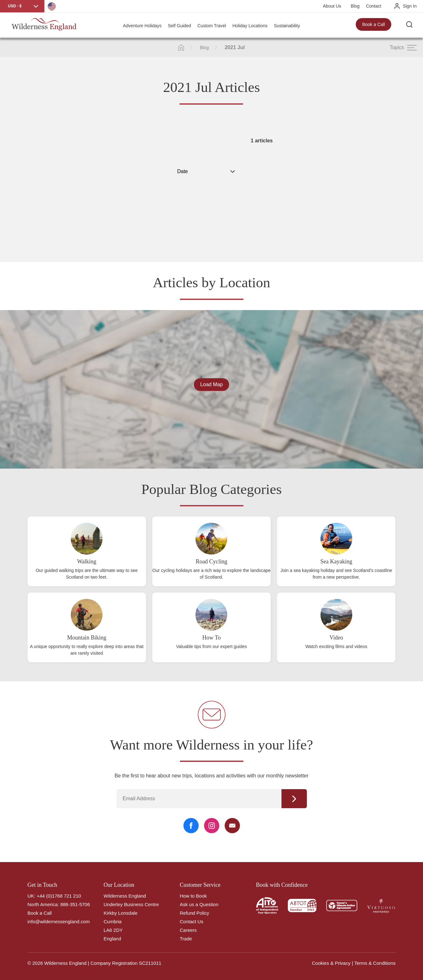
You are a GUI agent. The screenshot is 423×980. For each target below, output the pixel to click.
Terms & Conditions (375, 963)
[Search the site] (410, 25)
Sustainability (287, 25)
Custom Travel (212, 25)
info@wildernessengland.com (59, 922)
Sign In (410, 6)
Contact (373, 6)
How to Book (193, 896)
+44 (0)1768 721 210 (59, 896)
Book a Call (373, 25)
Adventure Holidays (142, 25)
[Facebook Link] (191, 826)
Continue (294, 799)
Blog (355, 6)
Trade (186, 939)
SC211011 (150, 963)
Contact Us (192, 922)
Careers (188, 930)
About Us (332, 6)
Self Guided (179, 25)
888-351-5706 (75, 904)
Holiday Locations (250, 25)
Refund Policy (195, 913)
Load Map (211, 384)
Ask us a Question (199, 904)
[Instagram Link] (212, 826)
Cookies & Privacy (331, 963)
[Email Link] (232, 826)
